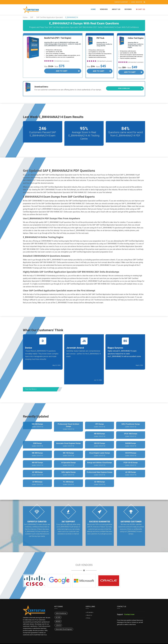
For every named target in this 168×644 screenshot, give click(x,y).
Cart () (141, 9)
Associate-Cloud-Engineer (64, 629)
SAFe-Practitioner (61, 613)
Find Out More (31, 389)
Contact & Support (121, 2)
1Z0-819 (58, 625)
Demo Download (124, 88)
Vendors (104, 9)
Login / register (137, 2)
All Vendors (90, 612)
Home (93, 9)
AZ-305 (58, 617)
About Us (116, 9)
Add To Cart (62, 71)
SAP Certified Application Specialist (49, 17)
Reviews (128, 9)
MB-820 (58, 621)
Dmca (88, 618)
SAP (32, 17)
